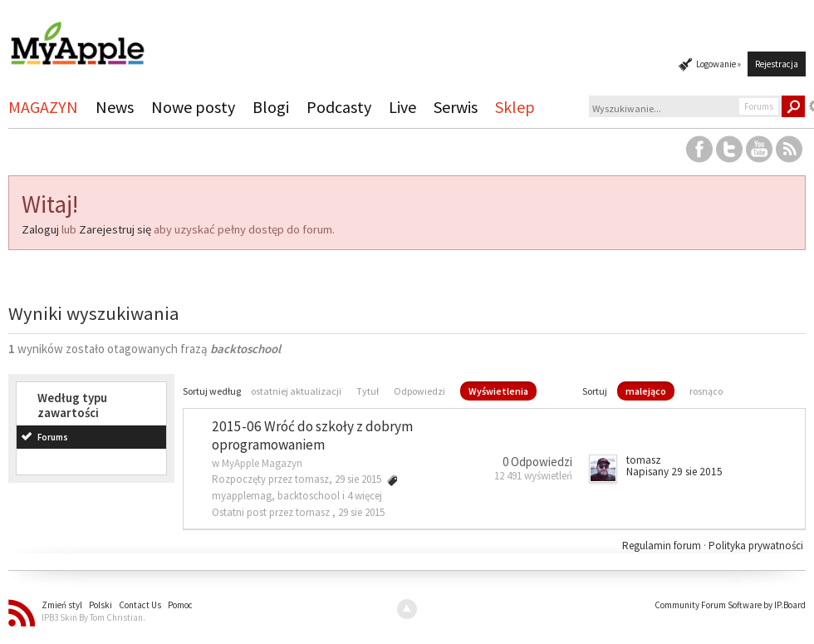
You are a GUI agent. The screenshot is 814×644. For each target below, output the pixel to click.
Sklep (515, 107)
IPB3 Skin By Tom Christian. (93, 617)
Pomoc (180, 605)
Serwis (456, 107)
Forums (53, 437)
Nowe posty (193, 107)
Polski (101, 605)
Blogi (271, 107)
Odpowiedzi (419, 391)
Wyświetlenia (498, 391)
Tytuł (368, 391)
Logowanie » (718, 64)
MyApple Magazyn (262, 463)
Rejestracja (777, 64)
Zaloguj (40, 229)
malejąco (646, 391)
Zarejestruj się (115, 229)
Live (402, 107)
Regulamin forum (663, 546)
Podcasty (339, 107)
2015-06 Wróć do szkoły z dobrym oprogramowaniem (312, 436)
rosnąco (706, 391)
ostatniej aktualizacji (296, 391)
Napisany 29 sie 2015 (674, 472)
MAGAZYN (43, 107)
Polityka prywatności (756, 546)
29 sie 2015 (361, 512)
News (115, 107)
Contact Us (140, 605)
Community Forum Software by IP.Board (730, 605)
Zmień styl (62, 605)
